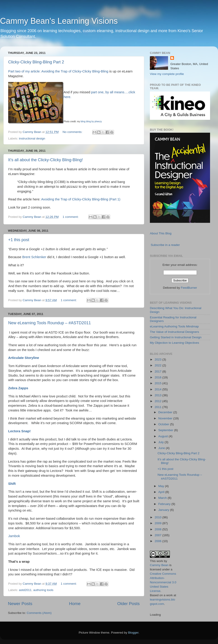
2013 (159, 395)
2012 (159, 401)
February (165, 504)
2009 (159, 523)
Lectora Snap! (19, 431)
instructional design (32, 138)
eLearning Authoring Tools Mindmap (174, 326)
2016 (159, 377)
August (163, 436)
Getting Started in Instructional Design (176, 337)
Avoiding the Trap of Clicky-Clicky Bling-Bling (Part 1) (81, 199)
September (166, 430)
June (162, 448)
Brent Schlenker (34, 257)
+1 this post (19, 240)
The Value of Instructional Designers (175, 332)
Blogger (133, 633)
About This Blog (161, 233)
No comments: (73, 132)
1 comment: (71, 217)
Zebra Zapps (18, 388)
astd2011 (25, 590)
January (164, 510)
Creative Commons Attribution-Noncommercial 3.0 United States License (163, 582)
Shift (12, 484)
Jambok (14, 536)
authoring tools (43, 590)
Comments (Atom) (39, 613)
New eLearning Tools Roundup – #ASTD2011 (50, 323)
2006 (159, 541)
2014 (159, 389)
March (163, 498)
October (164, 424)
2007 (159, 535)
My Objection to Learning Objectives (175, 343)
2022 (159, 365)
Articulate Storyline (24, 358)
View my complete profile (167, 74)
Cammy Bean (32, 132)
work (160, 561)
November (166, 418)
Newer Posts (20, 604)
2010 (159, 517)
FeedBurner (189, 288)
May (162, 486)
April (162, 492)
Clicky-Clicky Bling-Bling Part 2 (36, 62)
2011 (159, 407)
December (166, 412)
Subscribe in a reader (165, 245)
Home (75, 604)
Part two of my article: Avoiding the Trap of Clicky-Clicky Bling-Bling (58, 71)
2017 (159, 371)
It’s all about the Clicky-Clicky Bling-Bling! (46, 160)
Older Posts (128, 604)
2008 (159, 529)
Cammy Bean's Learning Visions (59, 21)
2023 (159, 359)
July (161, 442)
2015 (159, 383)
